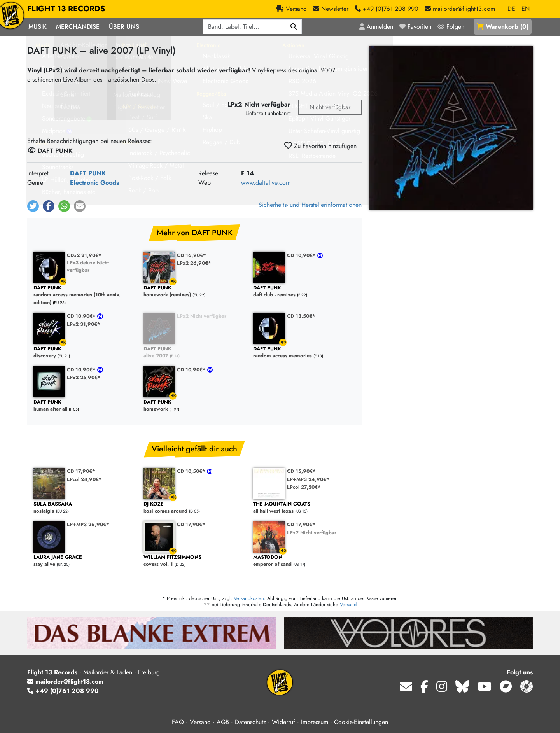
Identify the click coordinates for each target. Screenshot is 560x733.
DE (511, 9)
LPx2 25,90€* (84, 377)
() (503, 27)
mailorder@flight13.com (65, 681)
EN (526, 9)
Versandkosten (249, 598)
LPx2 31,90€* (84, 324)
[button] (33, 206)
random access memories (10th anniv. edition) (85, 295)
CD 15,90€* (301, 471)
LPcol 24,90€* (84, 479)
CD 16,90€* (192, 255)
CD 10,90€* (302, 255)
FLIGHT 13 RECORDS (66, 9)
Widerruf (283, 722)
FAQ (178, 722)
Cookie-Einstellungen (361, 722)
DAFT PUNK (88, 173)
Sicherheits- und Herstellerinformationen (310, 205)
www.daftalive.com (266, 183)
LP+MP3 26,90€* (88, 524)
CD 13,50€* (301, 316)
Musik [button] (38, 27)
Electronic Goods (94, 183)
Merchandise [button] (78, 27)
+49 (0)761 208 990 (63, 691)
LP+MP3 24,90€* (308, 479)
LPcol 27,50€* (304, 487)
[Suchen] (294, 27)
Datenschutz (250, 722)
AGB (223, 722)
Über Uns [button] (124, 27)
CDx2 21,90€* (84, 255)
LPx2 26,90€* (194, 263)
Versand (348, 604)
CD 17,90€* (81, 471)
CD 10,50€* (192, 471)
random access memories (304, 353)
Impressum (315, 722)
